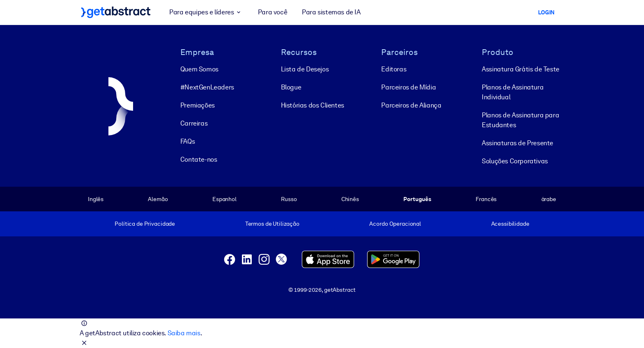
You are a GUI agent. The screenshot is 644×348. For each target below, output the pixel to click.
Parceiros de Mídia (408, 87)
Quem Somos (199, 69)
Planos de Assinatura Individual (513, 92)
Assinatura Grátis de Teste (521, 69)
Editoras (394, 69)
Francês (486, 199)
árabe (549, 199)
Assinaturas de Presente (517, 143)
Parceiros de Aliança (411, 105)
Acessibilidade (510, 224)
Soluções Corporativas (515, 161)
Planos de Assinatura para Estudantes (520, 120)
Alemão (158, 199)
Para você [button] (273, 12)
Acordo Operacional (395, 224)
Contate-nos (199, 159)
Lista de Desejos (305, 69)
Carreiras (194, 123)
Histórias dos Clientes (313, 105)
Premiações (198, 105)
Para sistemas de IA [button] (331, 12)
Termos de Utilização (272, 224)
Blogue (291, 87)
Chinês (350, 199)
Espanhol (224, 199)
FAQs (187, 141)
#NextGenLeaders (207, 87)
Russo (289, 199)
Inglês (96, 199)
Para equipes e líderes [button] (206, 12)
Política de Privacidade (145, 224)
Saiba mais (184, 333)
